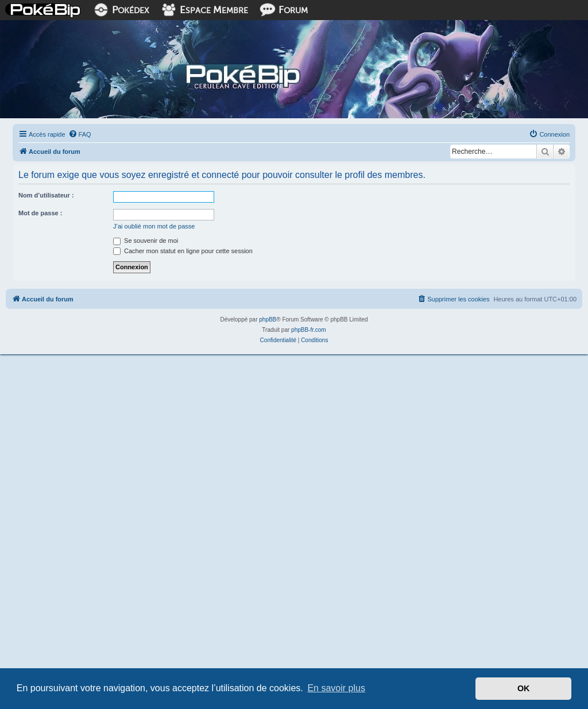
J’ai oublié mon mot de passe (154, 226)
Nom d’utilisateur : (46, 195)
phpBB (268, 319)
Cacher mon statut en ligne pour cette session (183, 251)
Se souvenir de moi (146, 241)
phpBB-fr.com (309, 330)
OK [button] (524, 688)
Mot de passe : (40, 213)
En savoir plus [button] (336, 688)
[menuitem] (80, 134)
